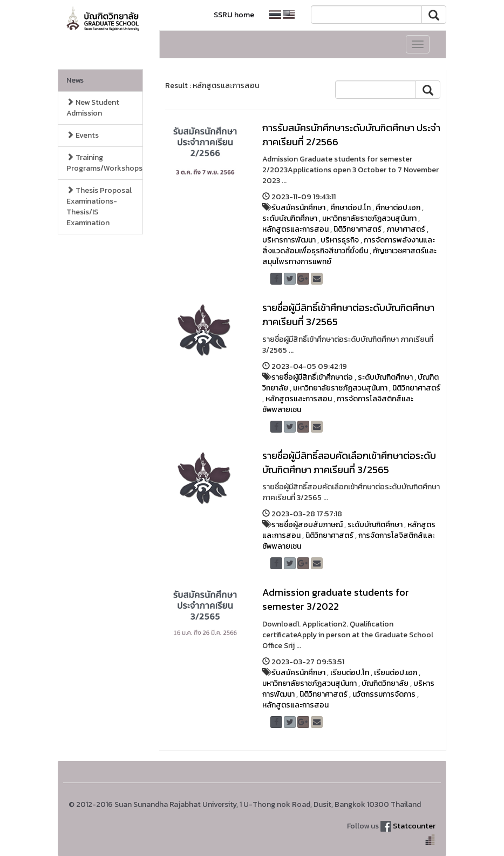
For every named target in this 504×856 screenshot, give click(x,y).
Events (83, 135)
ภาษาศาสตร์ (406, 229)
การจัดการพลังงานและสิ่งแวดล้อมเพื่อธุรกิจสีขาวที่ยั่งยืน (349, 245)
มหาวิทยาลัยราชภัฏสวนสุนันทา (369, 218)
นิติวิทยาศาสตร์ (357, 229)
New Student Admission (93, 108)
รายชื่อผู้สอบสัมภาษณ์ (307, 525)
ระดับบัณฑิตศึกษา (290, 218)
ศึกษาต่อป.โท (350, 208)
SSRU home (234, 15)
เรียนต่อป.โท (350, 673)
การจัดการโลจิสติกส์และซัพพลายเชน (338, 404)
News (75, 80)
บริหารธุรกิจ (340, 240)
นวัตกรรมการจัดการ (384, 694)
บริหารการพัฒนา (289, 240)
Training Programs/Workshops (104, 163)
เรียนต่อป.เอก (396, 673)
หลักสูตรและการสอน (295, 229)
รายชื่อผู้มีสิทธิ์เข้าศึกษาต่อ (312, 377)
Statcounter (414, 826)
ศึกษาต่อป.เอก (398, 208)
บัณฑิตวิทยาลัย (385, 683)
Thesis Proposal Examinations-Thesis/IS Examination (99, 207)
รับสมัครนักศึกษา (298, 208)
